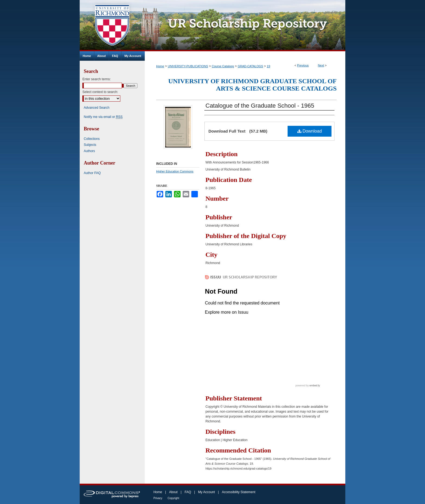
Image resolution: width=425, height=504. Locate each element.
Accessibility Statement (239, 492)
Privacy (158, 498)
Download (310, 131)
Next (321, 65)
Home (160, 66)
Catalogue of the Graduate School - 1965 (260, 106)
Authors (89, 151)
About (173, 492)
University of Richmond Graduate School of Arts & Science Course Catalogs (252, 85)
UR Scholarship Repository (245, 26)
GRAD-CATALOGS (250, 66)
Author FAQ (92, 173)
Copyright (173, 498)
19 (268, 66)
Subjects (90, 145)
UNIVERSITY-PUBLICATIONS (188, 66)
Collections (92, 139)
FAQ (188, 492)
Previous (303, 65)
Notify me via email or (103, 117)
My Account (207, 492)
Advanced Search (97, 108)
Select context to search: (100, 92)
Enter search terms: (97, 79)
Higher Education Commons (175, 171)
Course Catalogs (223, 66)
